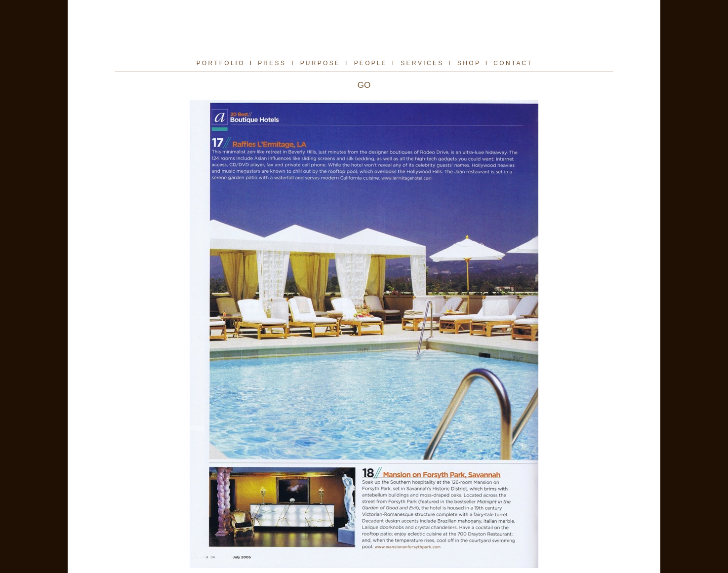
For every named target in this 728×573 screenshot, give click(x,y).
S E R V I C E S (421, 63)
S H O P (468, 63)
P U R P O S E (320, 63)
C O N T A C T (512, 63)
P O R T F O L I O (220, 63)
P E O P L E (371, 63)
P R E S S (271, 63)
